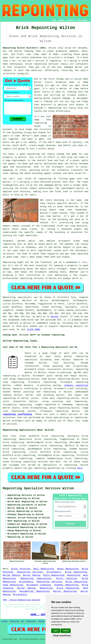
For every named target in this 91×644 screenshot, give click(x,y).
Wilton (55, 317)
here (80, 468)
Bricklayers (54, 572)
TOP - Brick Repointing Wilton (21, 600)
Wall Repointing (44, 569)
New (23, 621)
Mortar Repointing (65, 591)
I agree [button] (56, 631)
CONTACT (71, 20)
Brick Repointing (76, 572)
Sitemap (5, 621)
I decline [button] (66, 631)
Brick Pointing (21, 569)
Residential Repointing (34, 591)
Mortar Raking (11, 575)
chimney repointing (76, 385)
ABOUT (62, 20)
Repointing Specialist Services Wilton (38, 488)
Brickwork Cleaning (39, 585)
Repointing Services (30, 572)
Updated (41, 621)
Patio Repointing (54, 575)
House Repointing (68, 569)
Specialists (31, 621)
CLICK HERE (34, 330)
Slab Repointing (13, 585)
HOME (54, 20)
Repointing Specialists (36, 578)
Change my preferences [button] (62, 636)
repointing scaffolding (17, 414)
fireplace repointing (54, 411)
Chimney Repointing (66, 585)
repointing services (36, 462)
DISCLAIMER (82, 20)
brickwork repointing (42, 382)
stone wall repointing (56, 398)
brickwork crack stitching (71, 389)
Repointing (74, 575)
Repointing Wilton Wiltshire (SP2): (25, 48)
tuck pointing (64, 363)
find (13, 436)
